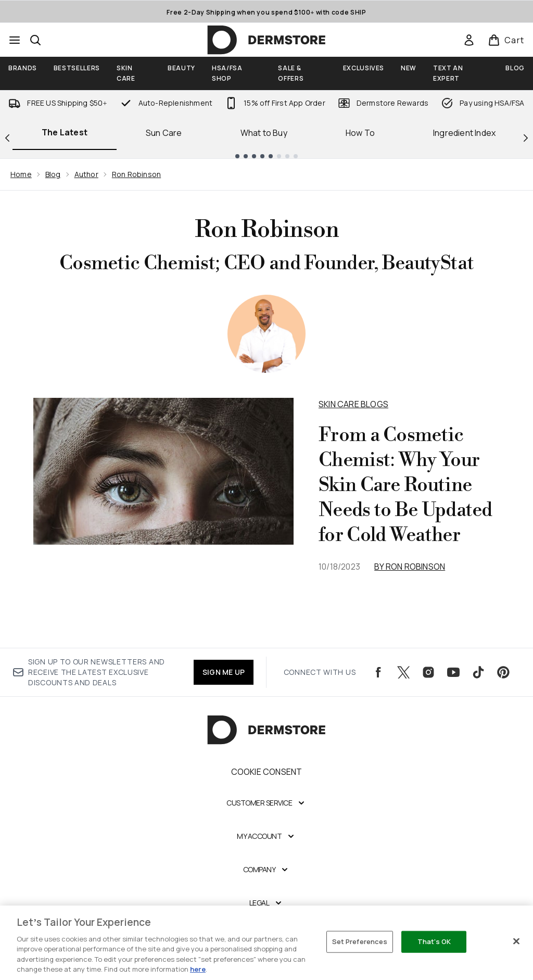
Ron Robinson (136, 174)
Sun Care (164, 133)
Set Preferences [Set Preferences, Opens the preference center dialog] (360, 941)
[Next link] (526, 137)
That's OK (434, 941)
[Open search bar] (35, 40)
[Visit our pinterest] (503, 672)
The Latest (65, 132)
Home (21, 174)
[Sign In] (469, 40)
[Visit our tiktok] (478, 672)
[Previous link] (7, 137)
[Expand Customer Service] (266, 803)
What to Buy (264, 133)
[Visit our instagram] (428, 672)
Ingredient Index (464, 133)
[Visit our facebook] (378, 672)
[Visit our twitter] (403, 672)
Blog (53, 174)
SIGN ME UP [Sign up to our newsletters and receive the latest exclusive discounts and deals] (224, 672)
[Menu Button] (15, 40)
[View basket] (506, 40)
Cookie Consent (267, 772)
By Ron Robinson (410, 567)
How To (360, 133)
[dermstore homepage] (266, 40)
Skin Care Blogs (353, 404)
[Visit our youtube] (453, 672)
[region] (266, 943)
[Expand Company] (267, 870)
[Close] (516, 941)
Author (86, 174)
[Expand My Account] (266, 836)
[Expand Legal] (267, 903)
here (198, 969)
